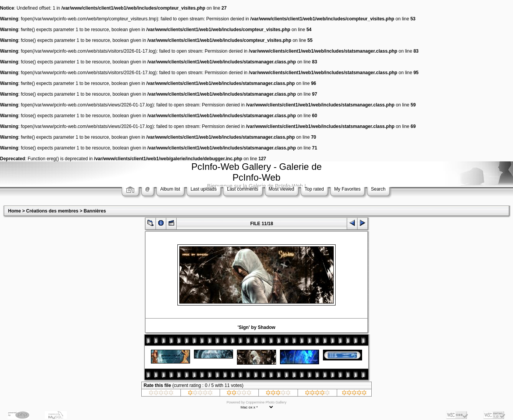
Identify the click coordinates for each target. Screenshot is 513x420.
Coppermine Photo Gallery (266, 402)
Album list (170, 189)
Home (14, 211)
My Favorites (347, 189)
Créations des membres (52, 211)
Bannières (95, 211)
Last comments (242, 189)
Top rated (314, 189)
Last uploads (204, 189)
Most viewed (282, 189)
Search (378, 189)
